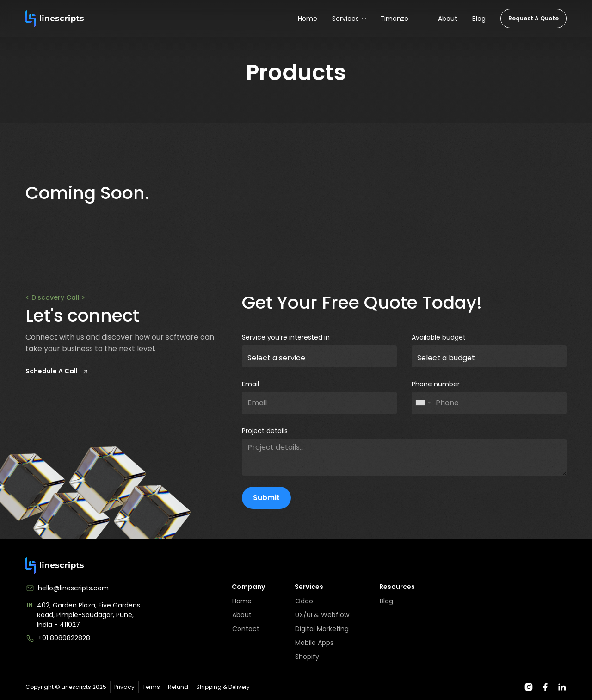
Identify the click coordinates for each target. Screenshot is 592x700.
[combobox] (423, 403)
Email (250, 384)
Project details (265, 431)
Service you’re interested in (286, 337)
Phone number (436, 384)
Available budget (439, 337)
